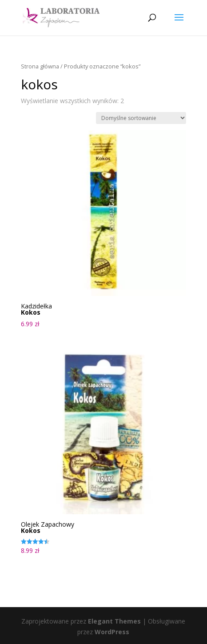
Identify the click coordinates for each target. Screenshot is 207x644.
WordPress (112, 632)
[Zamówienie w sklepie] (141, 118)
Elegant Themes (114, 621)
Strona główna (40, 66)
